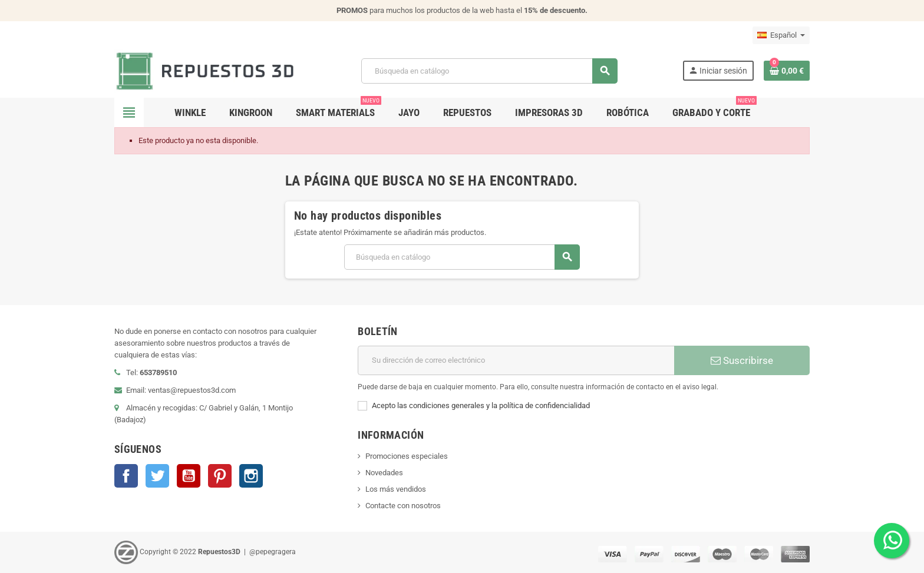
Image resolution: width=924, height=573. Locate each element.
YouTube (189, 476)
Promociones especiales (407, 456)
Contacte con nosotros (403, 506)
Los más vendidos (396, 489)
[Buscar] (489, 71)
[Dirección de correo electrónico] (516, 360)
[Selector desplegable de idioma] (781, 35)
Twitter (157, 476)
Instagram (251, 476)
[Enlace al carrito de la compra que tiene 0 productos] (787, 71)
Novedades (384, 473)
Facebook (126, 476)
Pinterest (220, 476)
